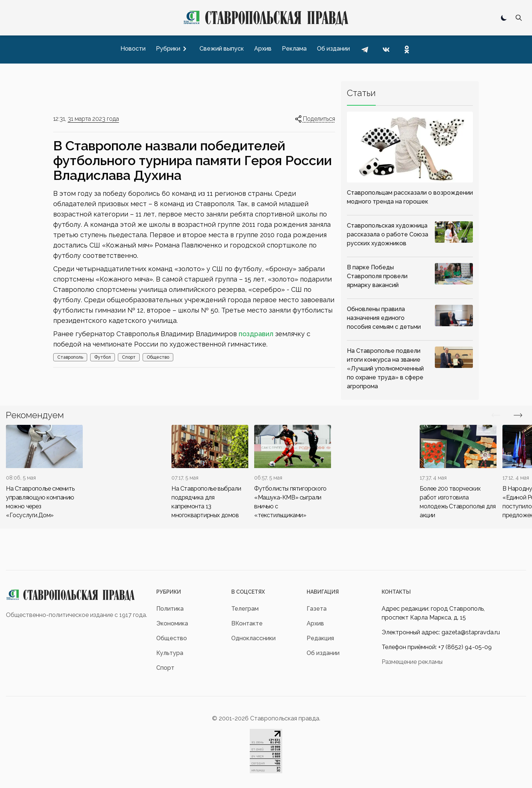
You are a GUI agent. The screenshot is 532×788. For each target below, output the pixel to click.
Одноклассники (253, 638)
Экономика (172, 623)
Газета (317, 609)
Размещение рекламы (412, 662)
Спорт (129, 357)
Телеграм (245, 609)
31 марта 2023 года (93, 119)
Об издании (323, 653)
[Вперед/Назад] (496, 415)
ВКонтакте (247, 623)
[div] (44, 472)
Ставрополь (70, 357)
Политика (170, 609)
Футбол (103, 357)
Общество (158, 357)
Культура (170, 653)
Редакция (320, 638)
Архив (315, 623)
